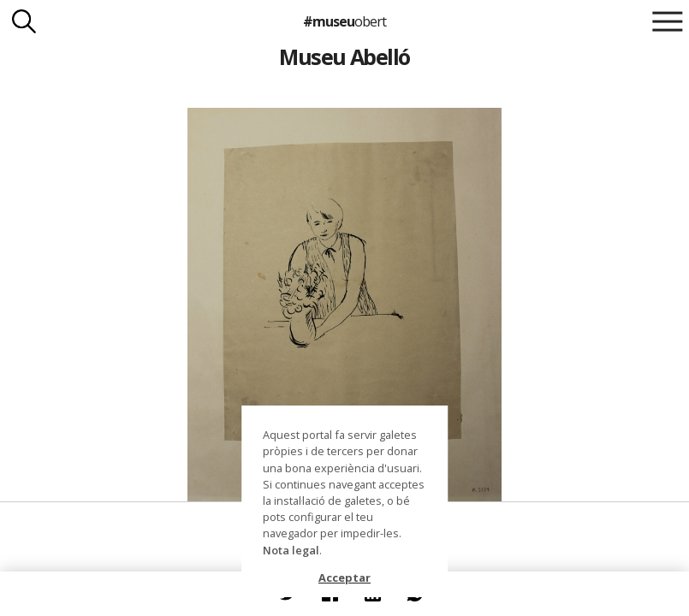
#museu (344, 21)
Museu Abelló (344, 56)
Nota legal (291, 550)
